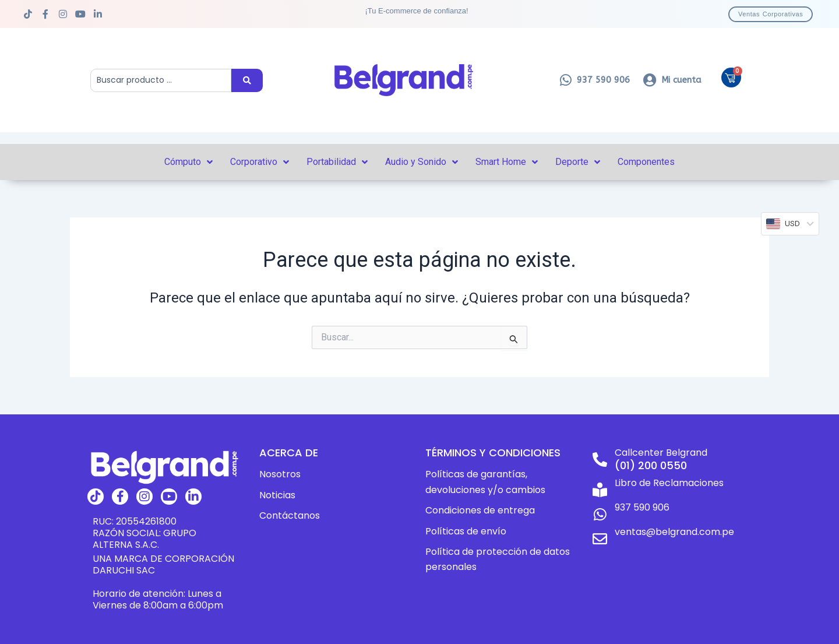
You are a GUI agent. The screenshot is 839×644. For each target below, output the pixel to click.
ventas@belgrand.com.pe (674, 532)
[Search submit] (247, 80)
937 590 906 (642, 507)
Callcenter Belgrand (661, 453)
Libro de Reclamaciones (669, 483)
